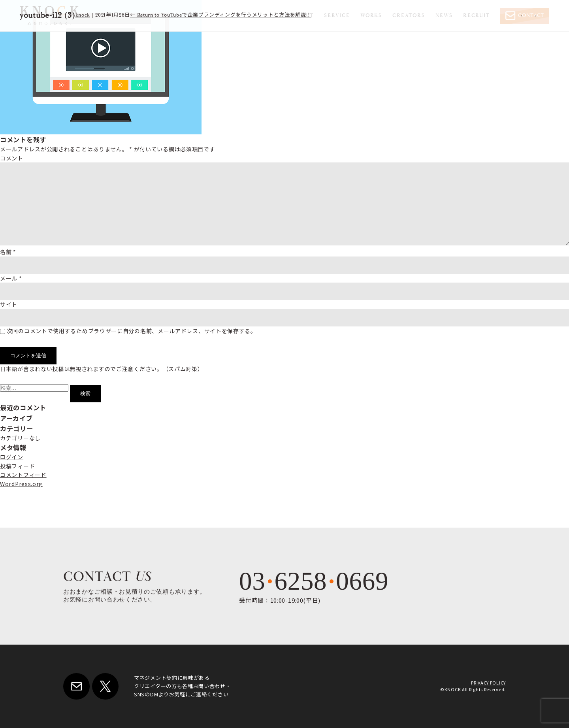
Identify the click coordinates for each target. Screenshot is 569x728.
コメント (12, 158)
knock (83, 15)
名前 (8, 252)
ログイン (12, 457)
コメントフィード (23, 475)
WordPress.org (21, 484)
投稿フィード (17, 466)
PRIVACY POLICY (488, 683)
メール (11, 278)
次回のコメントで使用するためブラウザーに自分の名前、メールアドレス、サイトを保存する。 (132, 331)
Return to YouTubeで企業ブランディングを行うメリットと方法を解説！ (221, 15)
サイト (9, 304)
